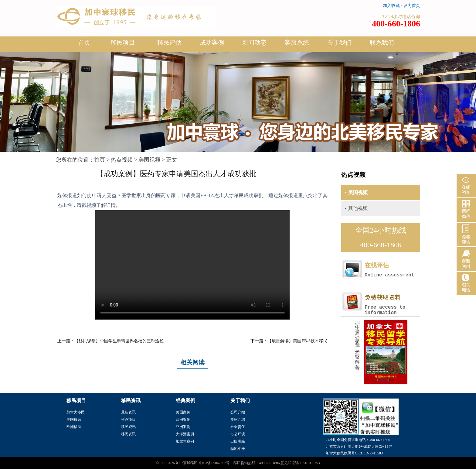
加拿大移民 (76, 412)
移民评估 (169, 45)
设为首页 (412, 6)
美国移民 (74, 419)
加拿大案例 (185, 441)
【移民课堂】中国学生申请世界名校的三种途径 (119, 341)
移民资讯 (128, 427)
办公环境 (238, 434)
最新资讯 (128, 412)
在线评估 (392, 270)
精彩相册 (238, 449)
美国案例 (183, 412)
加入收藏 (391, 6)
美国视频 (149, 160)
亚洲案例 (183, 427)
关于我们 (339, 45)
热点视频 (122, 160)
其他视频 (358, 208)
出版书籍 (238, 441)
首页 (84, 43)
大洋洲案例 (185, 434)
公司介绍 (238, 412)
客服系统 (297, 43)
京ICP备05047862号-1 (216, 463)
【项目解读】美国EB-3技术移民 (297, 341)
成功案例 (212, 45)
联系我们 (382, 43)
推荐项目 (128, 419)
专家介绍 (238, 419)
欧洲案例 (183, 419)
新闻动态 (254, 45)
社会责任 (238, 427)
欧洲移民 (74, 427)
